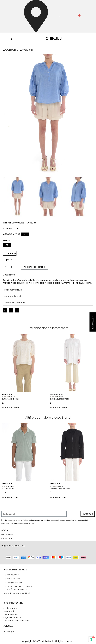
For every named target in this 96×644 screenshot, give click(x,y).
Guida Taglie (10, 253)
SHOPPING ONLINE (13, 603)
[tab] (48, 290)
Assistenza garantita (15, 303)
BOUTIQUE (9, 631)
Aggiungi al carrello (11, 408)
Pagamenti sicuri (13, 290)
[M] (7, 245)
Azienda (8, 626)
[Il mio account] (60, 16)
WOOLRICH (7, 394)
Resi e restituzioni (12, 614)
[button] (12, 16)
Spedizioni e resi (13, 296)
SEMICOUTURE (56, 394)
